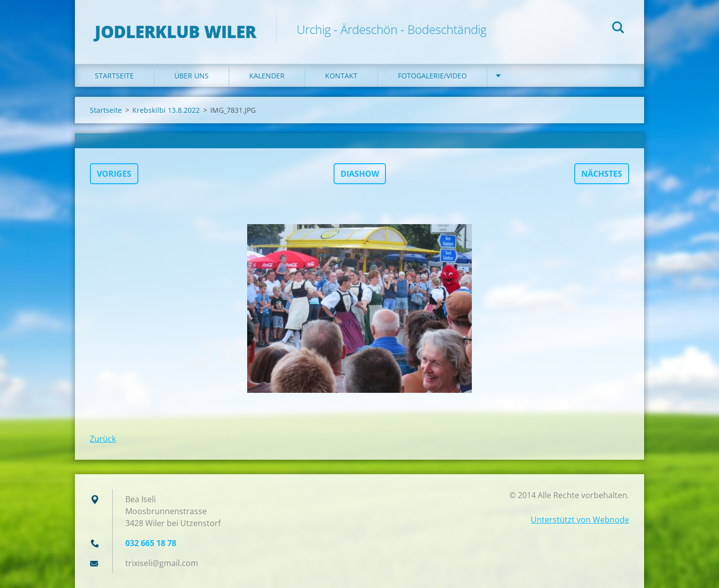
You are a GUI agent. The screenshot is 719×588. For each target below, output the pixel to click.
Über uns (191, 76)
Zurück (103, 439)
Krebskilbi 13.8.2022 (166, 110)
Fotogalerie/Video (432, 76)
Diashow (360, 174)
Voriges (114, 174)
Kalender (267, 76)
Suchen (618, 29)
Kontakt (341, 76)
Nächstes (602, 174)
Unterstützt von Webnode (580, 520)
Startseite (114, 76)
